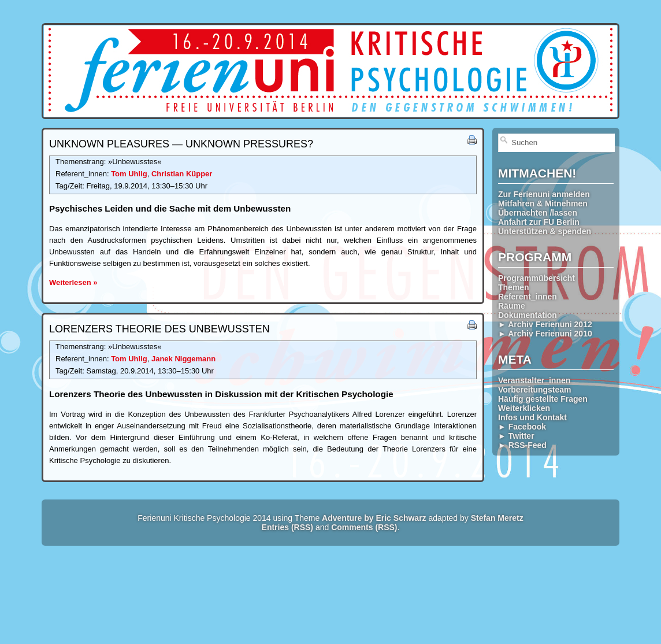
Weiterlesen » (73, 282)
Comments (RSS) (364, 527)
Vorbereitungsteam (535, 390)
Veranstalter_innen (534, 380)
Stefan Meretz (497, 518)
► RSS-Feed (522, 445)
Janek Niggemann (183, 359)
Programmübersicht (536, 278)
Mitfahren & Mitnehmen (543, 203)
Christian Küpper (182, 174)
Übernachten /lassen (538, 213)
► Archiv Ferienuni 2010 (545, 334)
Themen (514, 287)
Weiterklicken (524, 408)
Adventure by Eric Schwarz (374, 518)
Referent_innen (528, 297)
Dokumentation (528, 315)
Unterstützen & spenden (545, 231)
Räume (512, 306)
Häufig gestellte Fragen (543, 399)
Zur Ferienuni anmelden (544, 194)
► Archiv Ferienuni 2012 (545, 324)
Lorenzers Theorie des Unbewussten (159, 329)
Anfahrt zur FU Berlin (539, 222)
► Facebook (522, 427)
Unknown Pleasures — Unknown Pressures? (181, 144)
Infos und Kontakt (532, 417)
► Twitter (516, 436)
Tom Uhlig (129, 174)
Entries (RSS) (287, 527)
